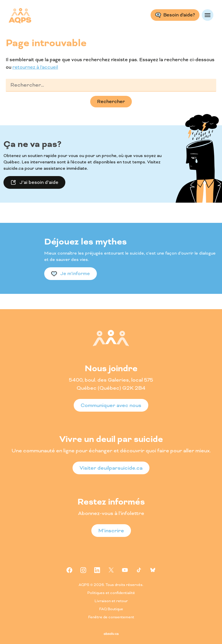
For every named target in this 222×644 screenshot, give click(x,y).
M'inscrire (111, 531)
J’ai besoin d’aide (39, 182)
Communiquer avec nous (111, 405)
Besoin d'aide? (179, 15)
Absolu (111, 634)
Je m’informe (75, 274)
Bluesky (153, 570)
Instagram (83, 570)
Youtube (125, 570)
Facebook (69, 570)
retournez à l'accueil (35, 67)
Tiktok (139, 570)
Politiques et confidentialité (111, 593)
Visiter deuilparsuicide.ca (111, 468)
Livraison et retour (111, 601)
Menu (208, 15)
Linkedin (97, 570)
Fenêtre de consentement (111, 617)
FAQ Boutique (111, 609)
